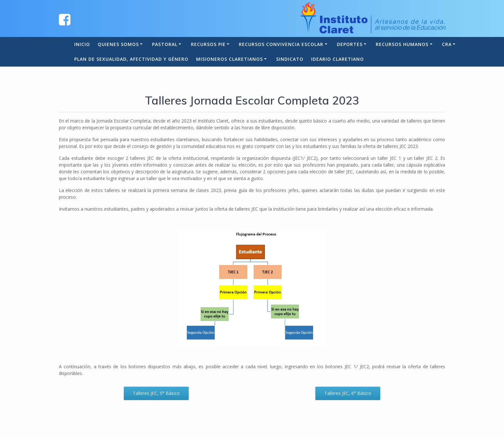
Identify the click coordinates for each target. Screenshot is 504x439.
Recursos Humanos (402, 44)
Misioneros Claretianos (230, 59)
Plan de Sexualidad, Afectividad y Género (131, 59)
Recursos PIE (208, 44)
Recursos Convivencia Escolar (281, 44)
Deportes (350, 44)
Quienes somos (118, 44)
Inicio (82, 44)
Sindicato (290, 59)
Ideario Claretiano (337, 59)
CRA (447, 44)
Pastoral (165, 44)
